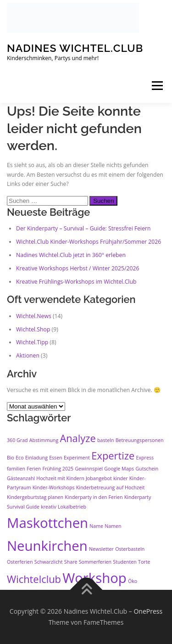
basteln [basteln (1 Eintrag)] (106, 440)
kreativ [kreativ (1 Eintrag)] (49, 507)
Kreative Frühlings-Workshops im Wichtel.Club (76, 282)
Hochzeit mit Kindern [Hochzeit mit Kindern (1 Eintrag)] (60, 478)
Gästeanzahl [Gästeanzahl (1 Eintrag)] (21, 478)
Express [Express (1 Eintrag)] (145, 458)
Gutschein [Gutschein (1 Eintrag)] (147, 469)
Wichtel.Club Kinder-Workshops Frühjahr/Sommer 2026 (89, 242)
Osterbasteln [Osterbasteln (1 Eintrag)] (130, 549)
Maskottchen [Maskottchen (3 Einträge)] (47, 523)
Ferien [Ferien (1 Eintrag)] (34, 469)
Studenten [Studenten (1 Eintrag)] (125, 562)
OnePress (148, 611)
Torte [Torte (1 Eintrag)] (144, 562)
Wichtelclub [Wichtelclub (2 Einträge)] (34, 579)
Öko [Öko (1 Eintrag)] (133, 581)
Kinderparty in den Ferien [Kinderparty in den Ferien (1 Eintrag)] (94, 497)
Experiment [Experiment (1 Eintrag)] (77, 458)
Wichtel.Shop (33, 329)
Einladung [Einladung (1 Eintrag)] (36, 458)
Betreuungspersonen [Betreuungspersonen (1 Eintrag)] (140, 440)
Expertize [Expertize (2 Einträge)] (113, 456)
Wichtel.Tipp (32, 342)
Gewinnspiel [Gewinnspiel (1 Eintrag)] (89, 469)
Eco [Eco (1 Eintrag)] (19, 458)
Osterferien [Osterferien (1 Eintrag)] (20, 562)
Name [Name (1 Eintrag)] (96, 526)
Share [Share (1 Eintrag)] (71, 562)
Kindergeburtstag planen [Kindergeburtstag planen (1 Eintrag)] (35, 497)
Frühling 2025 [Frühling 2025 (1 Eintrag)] (58, 469)
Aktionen (28, 356)
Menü (157, 86)
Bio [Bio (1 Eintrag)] (11, 458)
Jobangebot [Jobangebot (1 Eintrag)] (99, 478)
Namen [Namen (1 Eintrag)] (113, 526)
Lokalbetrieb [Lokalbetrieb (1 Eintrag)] (72, 507)
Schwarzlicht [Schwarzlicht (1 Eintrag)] (49, 562)
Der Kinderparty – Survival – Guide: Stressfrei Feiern (83, 228)
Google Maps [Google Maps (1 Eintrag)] (119, 469)
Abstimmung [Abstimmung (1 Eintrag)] (44, 440)
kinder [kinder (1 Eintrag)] (121, 478)
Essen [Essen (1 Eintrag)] (56, 458)
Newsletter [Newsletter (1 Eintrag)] (101, 549)
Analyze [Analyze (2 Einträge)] (78, 438)
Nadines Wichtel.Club (75, 48)
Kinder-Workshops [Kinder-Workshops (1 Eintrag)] (54, 487)
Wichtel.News (34, 316)
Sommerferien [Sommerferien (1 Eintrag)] (95, 562)
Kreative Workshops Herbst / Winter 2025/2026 (78, 268)
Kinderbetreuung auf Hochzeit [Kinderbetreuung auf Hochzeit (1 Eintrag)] (111, 487)
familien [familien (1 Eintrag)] (16, 469)
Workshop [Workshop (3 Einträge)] (94, 578)
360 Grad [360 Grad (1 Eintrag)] (17, 440)
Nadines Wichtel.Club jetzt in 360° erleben (71, 255)
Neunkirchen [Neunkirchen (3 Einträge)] (47, 546)
